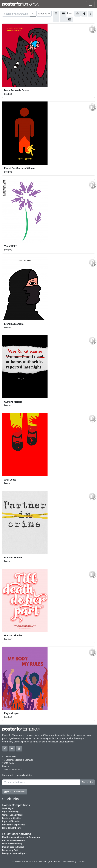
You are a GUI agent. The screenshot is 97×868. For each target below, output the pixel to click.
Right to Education (11, 821)
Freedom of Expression (13, 825)
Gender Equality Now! (13, 815)
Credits (81, 862)
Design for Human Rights (14, 853)
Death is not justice (12, 818)
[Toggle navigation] (90, 4)
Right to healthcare (12, 828)
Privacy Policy (69, 862)
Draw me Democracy (12, 844)
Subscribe (87, 782)
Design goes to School (13, 847)
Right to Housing (10, 812)
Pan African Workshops (14, 841)
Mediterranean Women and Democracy (21, 837)
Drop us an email (15, 792)
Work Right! (8, 809)
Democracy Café (10, 850)
